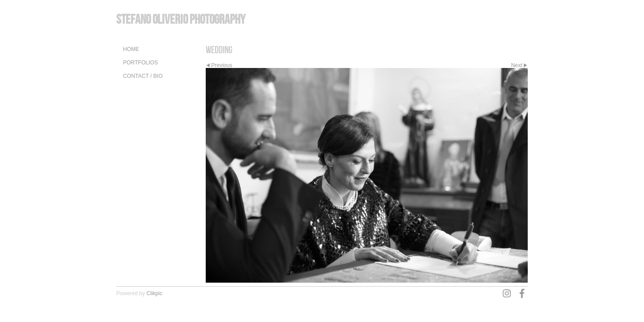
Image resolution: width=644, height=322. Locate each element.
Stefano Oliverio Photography (181, 19)
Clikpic (155, 293)
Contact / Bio (143, 76)
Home (131, 49)
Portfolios (140, 63)
